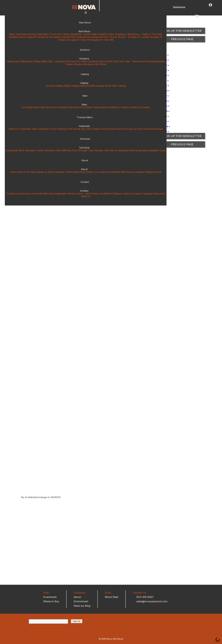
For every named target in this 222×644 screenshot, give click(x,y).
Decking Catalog (54, 86)
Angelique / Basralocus (127, 34)
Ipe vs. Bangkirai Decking (124, 150)
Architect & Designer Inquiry (115, 194)
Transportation (86, 117)
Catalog (86, 74)
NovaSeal (157, 129)
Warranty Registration (56, 194)
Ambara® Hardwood (37, 37)
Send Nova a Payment (31, 194)
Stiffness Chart (70, 150)
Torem (53, 34)
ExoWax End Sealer (139, 107)
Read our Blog (45, 172)
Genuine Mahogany (38, 34)
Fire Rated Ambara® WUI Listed (66, 37)
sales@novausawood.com (152, 601)
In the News (30, 172)
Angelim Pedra (106, 34)
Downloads (12, 150)
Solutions (179, 7)
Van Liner (86, 129)
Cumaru (66, 34)
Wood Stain (112, 597)
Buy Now (51, 107)
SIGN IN (86, 196)
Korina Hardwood (93, 37)
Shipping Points (153, 172)
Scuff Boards (73, 129)
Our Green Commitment (107, 172)
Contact (86, 182)
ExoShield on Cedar (117, 107)
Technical (86, 139)
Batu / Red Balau (18, 34)
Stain (86, 96)
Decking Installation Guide (152, 150)
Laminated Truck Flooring (52, 129)
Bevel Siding (33, 61)
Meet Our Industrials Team (23, 129)
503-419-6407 (145, 597)
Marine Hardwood (85, 64)
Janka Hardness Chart (49, 150)
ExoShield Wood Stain (33, 107)
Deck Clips (124, 61)
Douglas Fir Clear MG (102, 40)
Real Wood (86, 23)
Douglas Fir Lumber (139, 37)
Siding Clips (47, 61)
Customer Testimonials (66, 172)
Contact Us (12, 194)
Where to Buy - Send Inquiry (84, 194)
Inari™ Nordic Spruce (114, 37)
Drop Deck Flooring (121, 129)
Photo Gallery (86, 172)
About (86, 160)
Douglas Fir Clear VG (79, 40)
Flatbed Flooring (101, 129)
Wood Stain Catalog (115, 86)
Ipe (59, 34)
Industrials (86, 126)
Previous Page (182, 144)
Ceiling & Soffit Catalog (92, 86)
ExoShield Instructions (69, 107)
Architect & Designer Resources (148, 194)
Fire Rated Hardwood (88, 61)
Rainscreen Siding (17, 61)
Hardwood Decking (65, 61)
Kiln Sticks (101, 64)
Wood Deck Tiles (109, 61)
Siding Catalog (71, 86)
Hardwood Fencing (142, 61)
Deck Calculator (27, 150)
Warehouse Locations (132, 172)
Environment (81, 601)
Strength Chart (86, 150)
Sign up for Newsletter (182, 136)
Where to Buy (51, 601)
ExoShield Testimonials (94, 107)
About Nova (16, 172)
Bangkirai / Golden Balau (84, 34)
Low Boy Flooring (142, 129)
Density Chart (102, 150)
